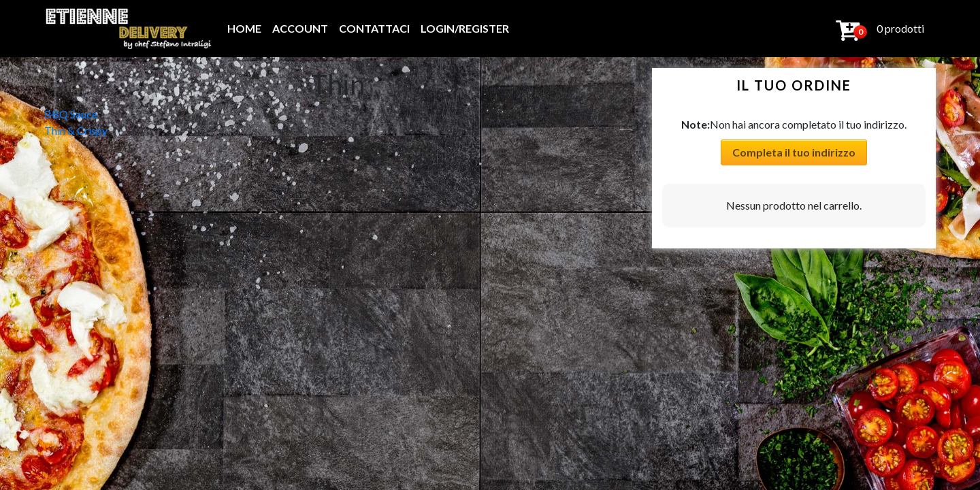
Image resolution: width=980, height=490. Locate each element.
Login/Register (465, 28)
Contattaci (374, 28)
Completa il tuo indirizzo (794, 152)
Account (300, 28)
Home (244, 28)
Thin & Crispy (76, 130)
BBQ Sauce (71, 114)
